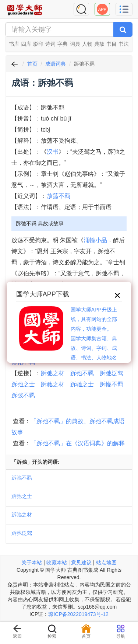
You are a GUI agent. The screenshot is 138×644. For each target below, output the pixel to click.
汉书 (53, 152)
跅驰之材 (53, 384)
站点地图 (106, 563)
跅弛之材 (53, 373)
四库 (26, 44)
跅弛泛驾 (112, 373)
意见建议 (81, 563)
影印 (38, 44)
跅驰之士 (82, 384)
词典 (75, 44)
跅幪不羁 (112, 384)
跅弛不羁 (82, 373)
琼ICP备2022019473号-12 (78, 614)
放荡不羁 (59, 196)
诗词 (50, 44)
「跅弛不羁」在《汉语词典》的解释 (78, 443)
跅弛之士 (23, 384)
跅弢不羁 (23, 395)
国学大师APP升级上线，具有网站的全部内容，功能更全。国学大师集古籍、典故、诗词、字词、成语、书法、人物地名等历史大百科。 (94, 338)
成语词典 (56, 64)
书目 (112, 44)
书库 (14, 44)
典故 (99, 44)
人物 (87, 44)
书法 (124, 44)
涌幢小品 (95, 240)
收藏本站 (57, 563)
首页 (32, 64)
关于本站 (32, 563)
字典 (63, 44)
